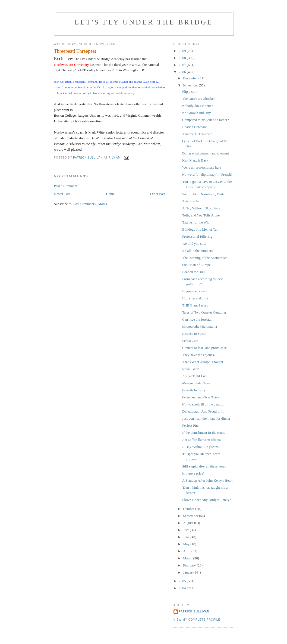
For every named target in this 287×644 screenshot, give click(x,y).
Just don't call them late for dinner (206, 418)
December (191, 78)
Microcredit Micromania (200, 326)
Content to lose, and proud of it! (205, 348)
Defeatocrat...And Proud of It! (204, 411)
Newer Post (62, 194)
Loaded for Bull (193, 272)
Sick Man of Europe (196, 265)
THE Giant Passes (195, 305)
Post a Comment (66, 186)
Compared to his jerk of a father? (206, 120)
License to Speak (194, 334)
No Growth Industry (196, 113)
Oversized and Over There (201, 397)
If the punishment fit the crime (204, 433)
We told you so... (194, 244)
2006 (183, 72)
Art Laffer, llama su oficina (201, 440)
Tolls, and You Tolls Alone (201, 215)
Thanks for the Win (196, 222)
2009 (183, 51)
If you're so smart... (196, 291)
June (187, 537)
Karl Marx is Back (195, 160)
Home (110, 194)
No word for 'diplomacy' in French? (207, 174)
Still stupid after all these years (204, 466)
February (190, 565)
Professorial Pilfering (197, 236)
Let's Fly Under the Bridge (144, 22)
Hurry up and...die (195, 298)
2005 (183, 581)
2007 (183, 65)
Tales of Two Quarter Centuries (204, 312)
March (188, 558)
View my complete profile (197, 620)
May (187, 544)
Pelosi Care (190, 341)
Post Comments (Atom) (90, 204)
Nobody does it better (197, 106)
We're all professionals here (202, 167)
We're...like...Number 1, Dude (203, 194)
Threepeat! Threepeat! (198, 134)
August (189, 523)
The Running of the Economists (205, 258)
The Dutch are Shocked (199, 99)
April (187, 551)
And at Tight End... (196, 376)
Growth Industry (194, 390)
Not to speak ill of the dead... (203, 404)
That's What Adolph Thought (203, 362)
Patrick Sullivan (194, 612)
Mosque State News (196, 383)
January (189, 572)
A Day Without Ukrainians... (202, 208)
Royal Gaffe (191, 369)
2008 (183, 58)
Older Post (158, 194)
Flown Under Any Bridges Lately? (207, 500)
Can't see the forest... (197, 319)
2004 (183, 588)
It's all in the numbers (197, 251)
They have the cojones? (199, 355)
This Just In (190, 201)
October (189, 509)
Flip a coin (190, 92)
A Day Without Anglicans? (201, 447)
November (191, 85)
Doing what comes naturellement (206, 153)
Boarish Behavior (195, 127)
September (191, 516)
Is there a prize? (193, 473)
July (186, 530)
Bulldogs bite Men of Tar (200, 229)
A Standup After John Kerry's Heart (207, 480)
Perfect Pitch (191, 425)
